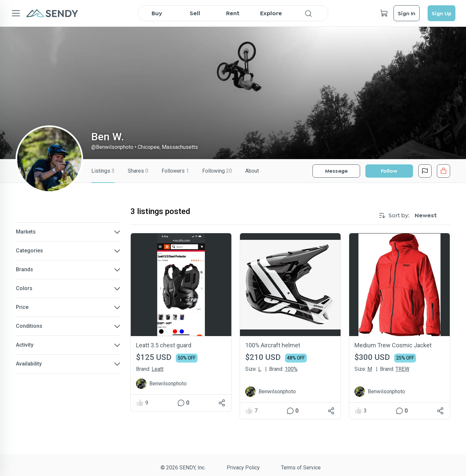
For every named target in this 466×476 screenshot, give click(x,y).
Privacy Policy (243, 468)
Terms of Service (301, 468)
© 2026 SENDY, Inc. (183, 468)
